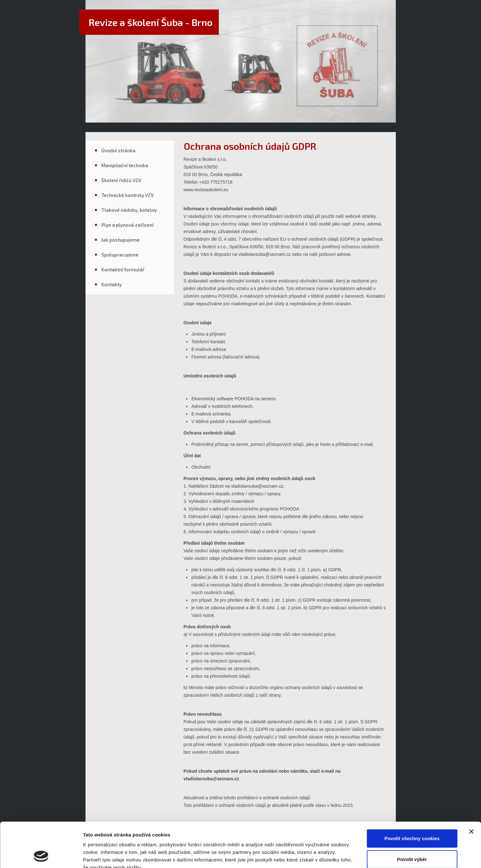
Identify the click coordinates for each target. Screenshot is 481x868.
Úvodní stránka (118, 150)
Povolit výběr (412, 817)
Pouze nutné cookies (412, 838)
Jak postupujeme (120, 240)
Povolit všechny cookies (412, 796)
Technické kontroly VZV (127, 195)
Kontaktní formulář (123, 269)
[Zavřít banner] (471, 789)
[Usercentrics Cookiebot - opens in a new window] (41, 856)
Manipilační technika (125, 165)
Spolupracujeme (120, 255)
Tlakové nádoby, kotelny (129, 210)
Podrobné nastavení (106, 855)
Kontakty (111, 284)
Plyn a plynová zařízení (127, 225)
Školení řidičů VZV (121, 180)
